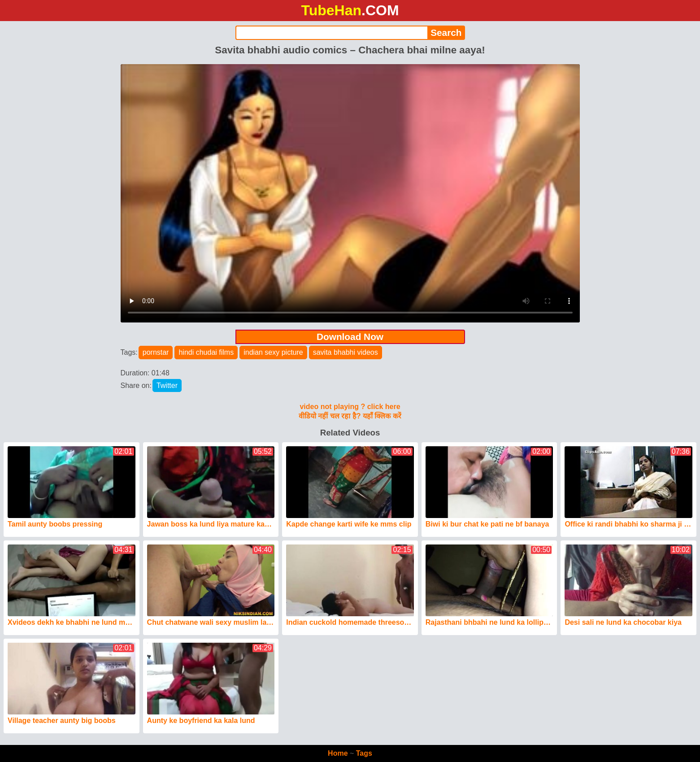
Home (338, 753)
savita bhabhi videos (346, 352)
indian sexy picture (273, 352)
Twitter (167, 385)
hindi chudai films (206, 352)
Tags (364, 753)
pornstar (156, 352)
